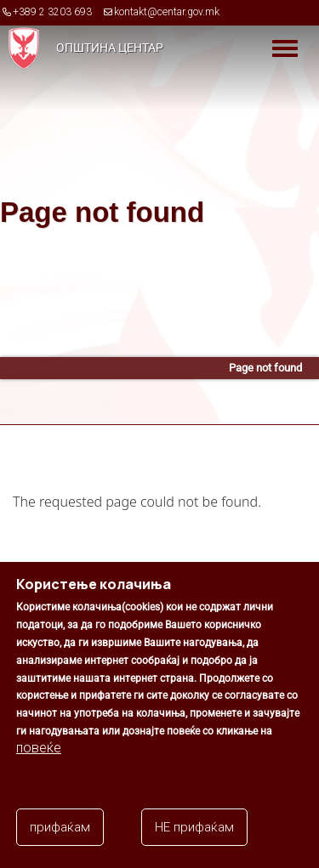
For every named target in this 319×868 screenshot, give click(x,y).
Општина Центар (110, 48)
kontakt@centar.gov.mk (167, 12)
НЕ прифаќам (194, 827)
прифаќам (60, 827)
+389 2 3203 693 (52, 12)
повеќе (39, 748)
